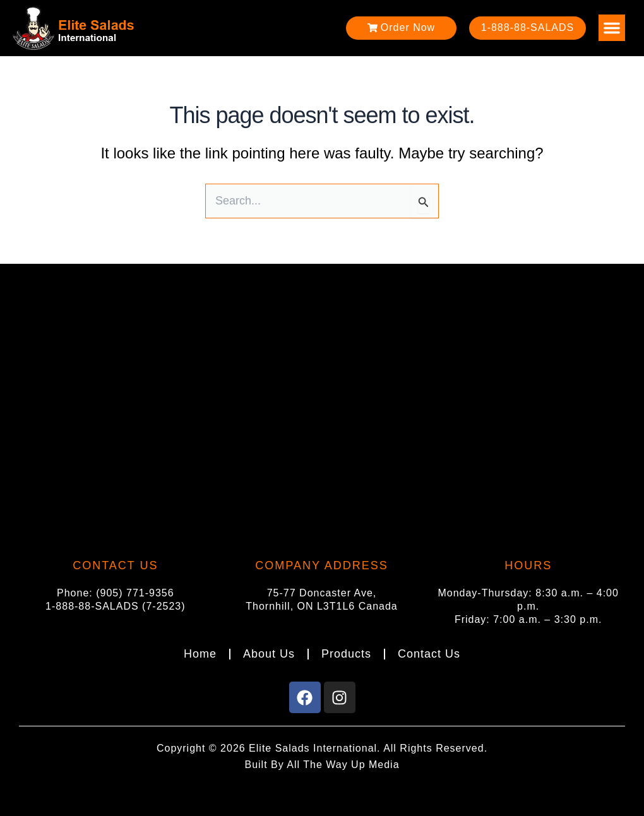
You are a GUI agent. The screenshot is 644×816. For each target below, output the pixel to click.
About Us (269, 654)
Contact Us (429, 654)
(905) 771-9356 (135, 593)
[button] (612, 28)
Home (200, 654)
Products (346, 654)
